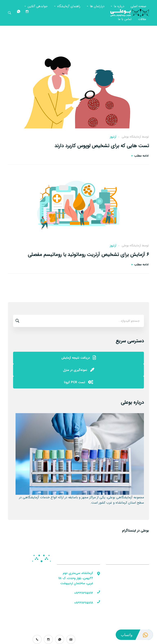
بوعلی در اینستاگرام (136, 531)
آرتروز (113, 137)
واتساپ (137, 635)
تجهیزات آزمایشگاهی (37, 590)
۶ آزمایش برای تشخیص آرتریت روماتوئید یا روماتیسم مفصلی (88, 255)
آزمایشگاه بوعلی (131, 137)
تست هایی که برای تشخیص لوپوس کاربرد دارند (102, 146)
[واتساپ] (18, 13)
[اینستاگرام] (26, 13)
